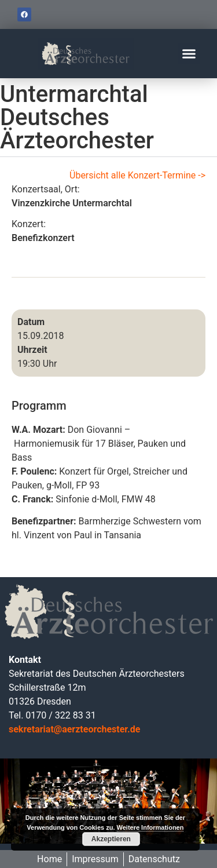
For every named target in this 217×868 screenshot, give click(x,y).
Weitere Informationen (150, 827)
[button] (189, 54)
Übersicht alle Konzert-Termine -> (137, 175)
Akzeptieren (111, 839)
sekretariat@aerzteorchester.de (74, 729)
